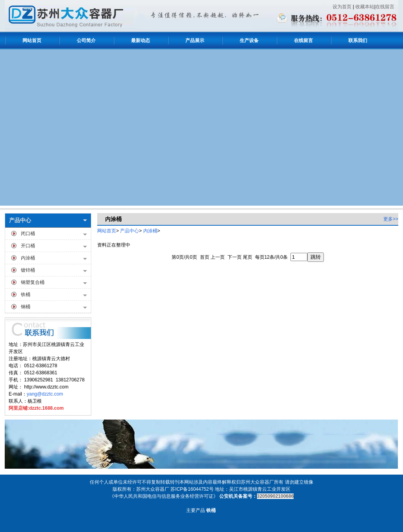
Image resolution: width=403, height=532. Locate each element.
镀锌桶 (54, 271)
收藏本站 (365, 7)
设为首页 (342, 7)
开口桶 (54, 246)
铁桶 (54, 295)
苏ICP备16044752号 (192, 489)
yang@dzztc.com (45, 394)
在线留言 (385, 7)
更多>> (391, 219)
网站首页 (107, 231)
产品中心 (48, 220)
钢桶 (54, 307)
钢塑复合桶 (54, 283)
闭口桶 (54, 234)
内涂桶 (54, 259)
